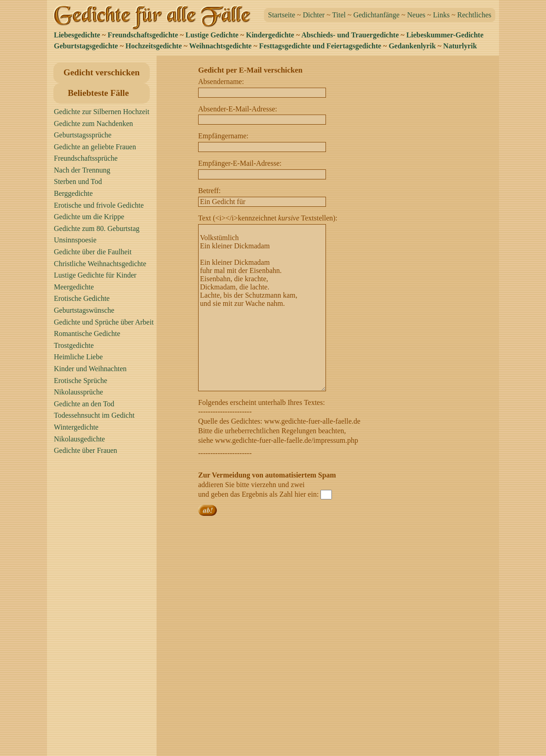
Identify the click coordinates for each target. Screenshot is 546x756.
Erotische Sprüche (81, 381)
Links (441, 15)
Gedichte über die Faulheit (93, 252)
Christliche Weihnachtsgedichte (100, 264)
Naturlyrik (460, 46)
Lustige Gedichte (212, 35)
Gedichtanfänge (376, 15)
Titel (339, 15)
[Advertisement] (104, 609)
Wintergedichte (76, 427)
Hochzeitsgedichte (154, 46)
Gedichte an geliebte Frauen (95, 147)
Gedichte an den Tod (84, 404)
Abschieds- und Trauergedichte (350, 35)
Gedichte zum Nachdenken (93, 123)
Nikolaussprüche (79, 392)
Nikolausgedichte (79, 439)
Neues (416, 15)
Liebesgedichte (77, 35)
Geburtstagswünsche (84, 310)
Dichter (314, 15)
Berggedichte (73, 193)
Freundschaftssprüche (86, 158)
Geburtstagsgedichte (86, 46)
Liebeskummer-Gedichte (445, 35)
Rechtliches (475, 15)
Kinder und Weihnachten (90, 369)
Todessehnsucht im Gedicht (94, 415)
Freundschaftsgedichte (143, 35)
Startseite (282, 15)
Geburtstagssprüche (83, 135)
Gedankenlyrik (412, 46)
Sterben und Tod (78, 181)
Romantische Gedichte (87, 333)
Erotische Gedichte (82, 298)
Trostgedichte (74, 345)
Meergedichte (74, 287)
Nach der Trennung (82, 170)
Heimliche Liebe (78, 357)
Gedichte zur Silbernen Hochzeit (102, 112)
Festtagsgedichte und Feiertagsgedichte (320, 46)
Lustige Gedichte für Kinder (95, 275)
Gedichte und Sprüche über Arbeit (104, 322)
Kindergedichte (270, 35)
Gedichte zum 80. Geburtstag (97, 228)
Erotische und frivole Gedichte (99, 205)
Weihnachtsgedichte (220, 46)
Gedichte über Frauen (86, 450)
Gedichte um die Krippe (89, 217)
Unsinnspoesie (75, 240)
